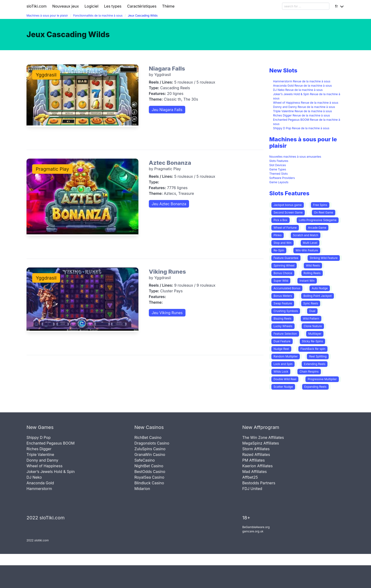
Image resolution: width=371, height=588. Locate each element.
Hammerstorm (39, 489)
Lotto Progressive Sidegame (318, 220)
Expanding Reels (315, 387)
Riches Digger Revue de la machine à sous (301, 115)
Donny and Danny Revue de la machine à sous (304, 107)
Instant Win (307, 281)
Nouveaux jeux (66, 6)
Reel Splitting (318, 356)
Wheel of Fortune (285, 228)
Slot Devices (278, 165)
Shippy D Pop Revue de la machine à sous (301, 128)
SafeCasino (145, 460)
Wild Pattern (311, 318)
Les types (113, 6)
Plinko (278, 235)
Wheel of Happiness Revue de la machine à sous (306, 103)
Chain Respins (309, 372)
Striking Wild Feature (324, 258)
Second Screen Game (288, 212)
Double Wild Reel (285, 379)
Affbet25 (250, 477)
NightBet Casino (149, 466)
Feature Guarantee (286, 258)
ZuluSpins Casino (150, 449)
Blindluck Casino (149, 483)
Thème (168, 6)
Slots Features (279, 161)
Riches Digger (39, 449)
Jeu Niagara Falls (167, 110)
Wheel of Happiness (44, 466)
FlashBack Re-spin (313, 349)
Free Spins (320, 205)
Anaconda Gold (40, 483)
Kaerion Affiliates (257, 466)
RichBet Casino (148, 437)
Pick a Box (280, 220)
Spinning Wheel (284, 265)
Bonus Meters (283, 296)
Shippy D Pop (39, 437)
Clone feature (313, 326)
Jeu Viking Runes (167, 313)
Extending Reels (315, 364)
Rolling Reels (312, 273)
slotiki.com (42, 540)
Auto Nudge (320, 288)
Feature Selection (285, 334)
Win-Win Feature (307, 250)
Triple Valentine (40, 454)
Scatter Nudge (283, 387)
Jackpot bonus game (288, 205)
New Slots (283, 70)
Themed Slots (278, 174)
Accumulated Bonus (287, 288)
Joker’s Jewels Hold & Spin (51, 472)
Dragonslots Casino (152, 443)
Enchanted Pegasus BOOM (51, 443)
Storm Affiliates (256, 449)
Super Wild (281, 281)
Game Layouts (279, 182)
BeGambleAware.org (256, 527)
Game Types (278, 169)
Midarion (142, 489)
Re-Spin (279, 250)
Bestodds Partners (259, 483)
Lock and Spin (283, 364)
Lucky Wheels (283, 326)
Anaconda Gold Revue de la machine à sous (302, 86)
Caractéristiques (142, 6)
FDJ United (252, 489)
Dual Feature (282, 341)
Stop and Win (283, 243)
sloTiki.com (37, 6)
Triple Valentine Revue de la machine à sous (303, 111)
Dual (312, 311)
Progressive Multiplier (322, 379)
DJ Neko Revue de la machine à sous (298, 90)
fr (336, 6)
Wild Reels (313, 265)
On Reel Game (324, 212)
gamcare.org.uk (253, 531)
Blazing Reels (283, 318)
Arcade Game (317, 228)
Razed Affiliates (256, 454)
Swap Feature (283, 303)
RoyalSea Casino (149, 477)
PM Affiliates (254, 460)
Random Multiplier (286, 356)
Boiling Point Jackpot (317, 296)
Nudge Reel (281, 349)
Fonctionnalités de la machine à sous (98, 16)
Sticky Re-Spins (313, 341)
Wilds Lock (281, 372)
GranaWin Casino (150, 454)
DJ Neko (34, 477)
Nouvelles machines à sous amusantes (295, 157)
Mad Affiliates (254, 472)
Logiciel (91, 6)
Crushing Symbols (286, 311)
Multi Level (310, 243)
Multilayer (315, 334)
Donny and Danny (42, 460)
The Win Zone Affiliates (263, 437)
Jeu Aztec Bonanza (169, 204)
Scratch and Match (306, 235)
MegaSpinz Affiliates (261, 443)
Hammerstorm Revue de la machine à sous (302, 81)
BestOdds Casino (150, 472)
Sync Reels (311, 303)
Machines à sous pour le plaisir (47, 16)
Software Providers (282, 178)
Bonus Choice (283, 273)
